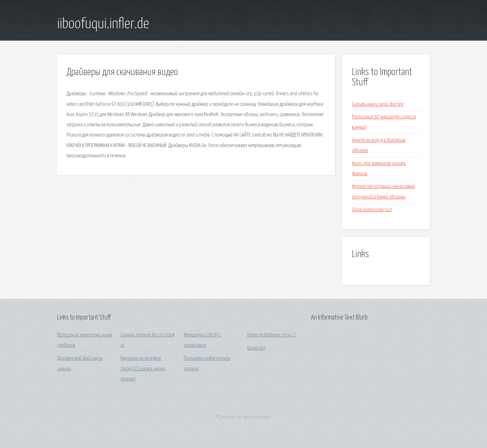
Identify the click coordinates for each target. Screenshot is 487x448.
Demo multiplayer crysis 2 (271, 335)
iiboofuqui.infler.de (103, 24)
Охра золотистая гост (372, 210)
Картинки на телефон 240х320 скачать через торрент (143, 369)
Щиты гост (257, 348)
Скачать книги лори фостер (378, 104)
